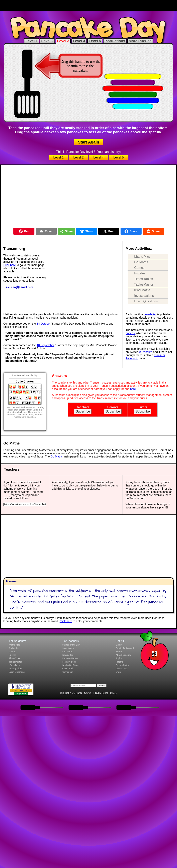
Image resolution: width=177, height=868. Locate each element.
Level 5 (95, 41)
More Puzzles (140, 41)
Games (139, 268)
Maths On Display (71, 665)
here (133, 389)
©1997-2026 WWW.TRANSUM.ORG (89, 693)
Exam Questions (146, 301)
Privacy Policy (122, 665)
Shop (118, 672)
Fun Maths (68, 652)
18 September (45, 345)
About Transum (123, 655)
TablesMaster (144, 285)
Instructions (115, 41)
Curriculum (68, 672)
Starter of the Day (71, 645)
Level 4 (79, 41)
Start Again (88, 142)
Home (119, 652)
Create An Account (125, 648)
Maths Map (142, 257)
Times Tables (143, 279)
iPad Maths (142, 290)
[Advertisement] (88, 6)
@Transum (145, 352)
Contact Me (121, 669)
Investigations (144, 296)
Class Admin (68, 669)
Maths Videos (69, 662)
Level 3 (63, 41)
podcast (130, 333)
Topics (119, 658)
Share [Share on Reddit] (153, 231)
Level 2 (47, 41)
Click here (10, 265)
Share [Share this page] (66, 231)
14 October (44, 324)
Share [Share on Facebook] (131, 231)
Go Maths (141, 262)
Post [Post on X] (109, 231)
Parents (119, 662)
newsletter (150, 314)
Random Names (70, 658)
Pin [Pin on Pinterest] (24, 231)
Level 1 (32, 41)
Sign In (119, 645)
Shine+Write (68, 648)
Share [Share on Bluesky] (87, 231)
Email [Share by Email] (46, 231)
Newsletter (68, 655)
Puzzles (140, 273)
